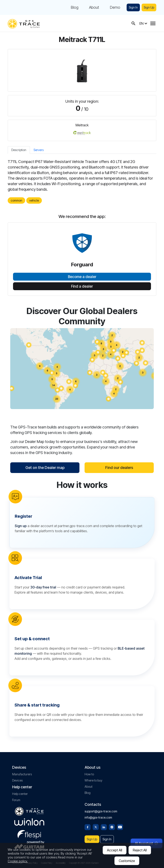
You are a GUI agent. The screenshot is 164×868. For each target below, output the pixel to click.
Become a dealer (82, 277)
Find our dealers (119, 468)
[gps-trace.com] (24, 23)
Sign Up (149, 7)
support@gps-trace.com (101, 811)
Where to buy (93, 780)
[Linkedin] (104, 827)
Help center (20, 794)
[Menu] (153, 23)
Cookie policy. (18, 861)
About (94, 7)
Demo (115, 7)
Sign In (133, 7)
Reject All (140, 850)
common (16, 200)
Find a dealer (82, 286)
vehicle (34, 200)
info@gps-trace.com (98, 817)
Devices (17, 780)
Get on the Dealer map (45, 468)
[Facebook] (88, 827)
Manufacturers (22, 774)
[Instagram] (112, 827)
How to (89, 774)
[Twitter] (96, 827)
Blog (75, 7)
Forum (16, 800)
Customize (127, 861)
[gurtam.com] (29, 822)
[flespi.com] (29, 833)
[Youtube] (120, 827)
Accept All (115, 850)
